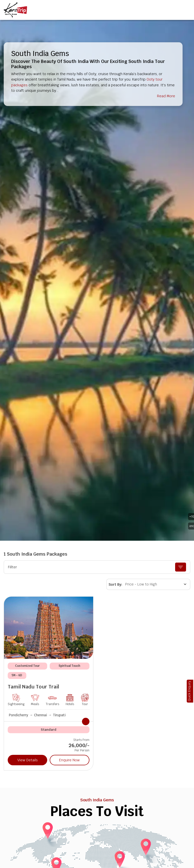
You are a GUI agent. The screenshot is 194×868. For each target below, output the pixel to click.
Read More (166, 96)
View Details (28, 760)
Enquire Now (69, 760)
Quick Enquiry (189, 691)
